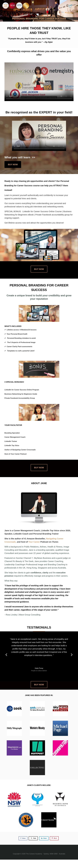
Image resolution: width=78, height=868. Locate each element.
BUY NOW (13, 164)
